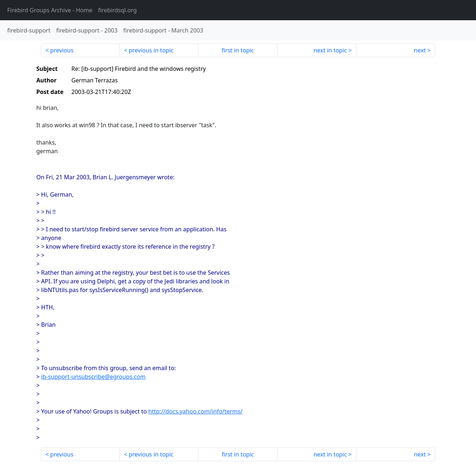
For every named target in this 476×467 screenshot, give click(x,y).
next (420, 50)
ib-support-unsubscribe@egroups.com (93, 377)
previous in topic (151, 50)
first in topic (238, 50)
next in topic (330, 50)
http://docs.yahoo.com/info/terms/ (195, 411)
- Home (50, 10)
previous (62, 50)
